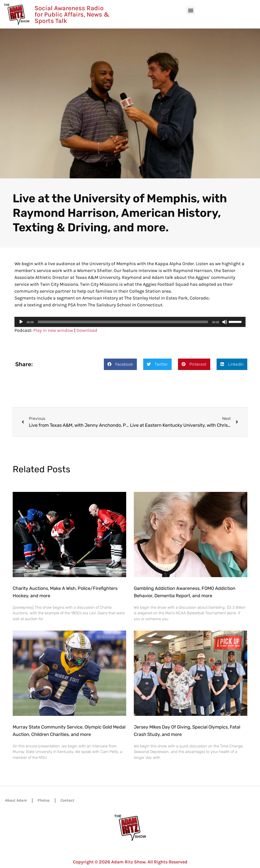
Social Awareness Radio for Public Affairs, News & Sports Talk (72, 14)
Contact (67, 800)
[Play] (21, 322)
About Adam (16, 800)
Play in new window (53, 330)
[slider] (123, 322)
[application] (130, 322)
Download (87, 330)
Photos (44, 800)
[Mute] (225, 322)
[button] (191, 11)
